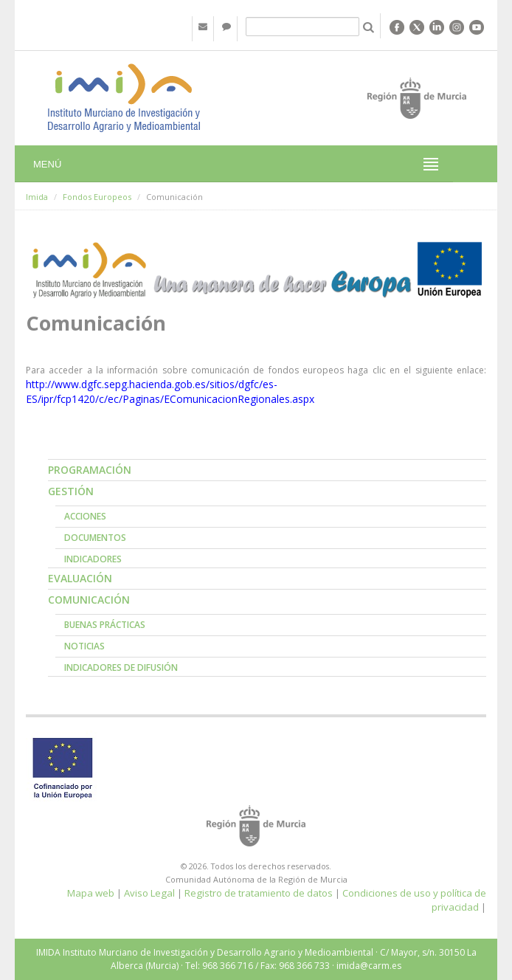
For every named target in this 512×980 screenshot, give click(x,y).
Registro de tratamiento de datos (259, 893)
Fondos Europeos (97, 197)
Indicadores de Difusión (121, 667)
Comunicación (89, 600)
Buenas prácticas (105, 625)
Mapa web (91, 893)
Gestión (71, 491)
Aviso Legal (149, 893)
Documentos (95, 538)
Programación (90, 470)
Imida (37, 197)
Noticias (84, 646)
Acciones (85, 516)
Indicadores (93, 559)
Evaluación (80, 578)
